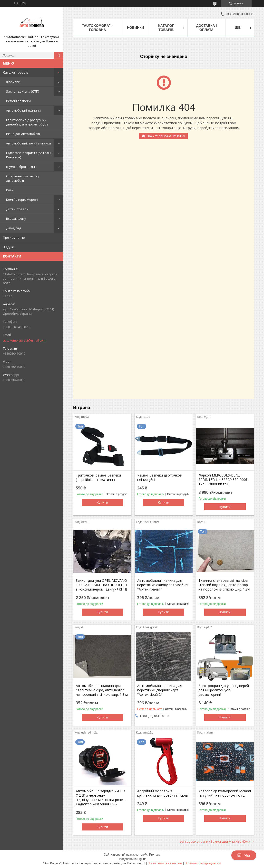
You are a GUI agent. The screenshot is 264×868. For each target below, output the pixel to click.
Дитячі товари (17, 209)
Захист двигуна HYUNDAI (166, 136)
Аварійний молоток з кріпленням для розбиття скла (162, 793)
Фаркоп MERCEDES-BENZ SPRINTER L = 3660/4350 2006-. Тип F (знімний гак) (224, 480)
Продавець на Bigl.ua (132, 859)
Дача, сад (14, 228)
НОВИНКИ (136, 28)
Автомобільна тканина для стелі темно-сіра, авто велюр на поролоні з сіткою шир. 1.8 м (102, 690)
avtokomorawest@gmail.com (24, 340)
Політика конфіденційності (203, 863)
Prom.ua (155, 855)
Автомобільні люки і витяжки (29, 143)
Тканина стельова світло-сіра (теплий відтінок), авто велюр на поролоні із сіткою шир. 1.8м (224, 585)
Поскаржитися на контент (165, 863)
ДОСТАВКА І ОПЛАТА (207, 28)
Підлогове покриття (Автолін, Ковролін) (29, 155)
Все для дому (16, 219)
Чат (244, 855)
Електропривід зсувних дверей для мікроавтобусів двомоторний (224, 690)
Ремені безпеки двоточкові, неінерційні (160, 477)
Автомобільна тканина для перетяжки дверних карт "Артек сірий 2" (160, 690)
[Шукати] (59, 55)
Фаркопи (13, 82)
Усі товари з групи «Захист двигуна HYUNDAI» (215, 841)
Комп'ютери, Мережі (22, 200)
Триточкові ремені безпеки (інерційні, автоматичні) (98, 477)
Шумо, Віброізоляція (22, 167)
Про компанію (14, 238)
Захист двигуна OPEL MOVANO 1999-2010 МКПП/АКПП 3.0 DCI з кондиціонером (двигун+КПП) (101, 585)
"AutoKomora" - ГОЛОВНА (97, 28)
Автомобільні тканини (23, 110)
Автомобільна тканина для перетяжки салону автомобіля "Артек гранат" (163, 585)
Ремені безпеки (18, 101)
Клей (10, 190)
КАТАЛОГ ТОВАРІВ (166, 28)
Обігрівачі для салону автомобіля (23, 178)
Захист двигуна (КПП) (23, 91)
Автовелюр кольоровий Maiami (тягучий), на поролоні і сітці (225, 793)
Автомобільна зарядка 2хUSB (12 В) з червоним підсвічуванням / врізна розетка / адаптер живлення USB (102, 798)
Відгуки (9, 247)
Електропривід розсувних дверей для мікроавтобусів (27, 122)
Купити (102, 502)
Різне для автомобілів (23, 134)
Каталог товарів (16, 72)
